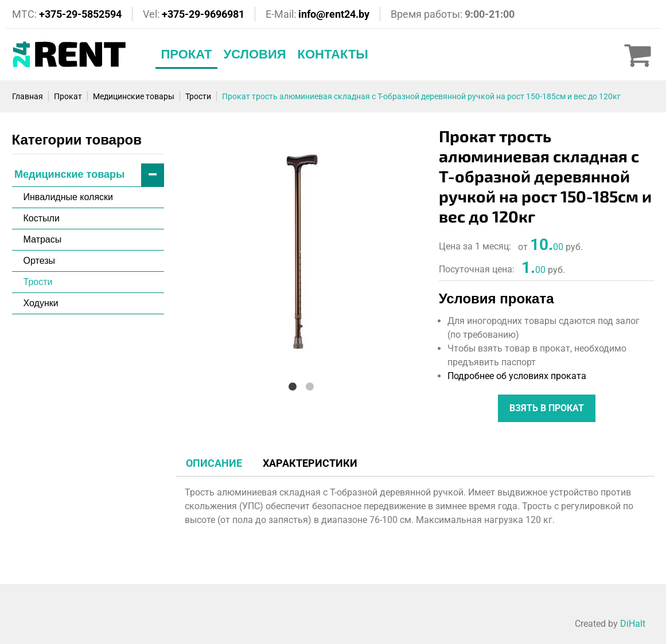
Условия (254, 54)
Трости (38, 282)
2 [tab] (310, 386)
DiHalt (633, 624)
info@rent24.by (334, 14)
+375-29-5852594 (80, 14)
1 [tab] (293, 386)
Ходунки (41, 303)
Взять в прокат (547, 408)
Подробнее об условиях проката (517, 376)
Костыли (42, 218)
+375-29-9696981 (203, 14)
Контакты (333, 54)
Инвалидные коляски (69, 197)
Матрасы (43, 239)
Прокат (187, 54)
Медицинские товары (89, 175)
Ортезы (40, 261)
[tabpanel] (301, 252)
